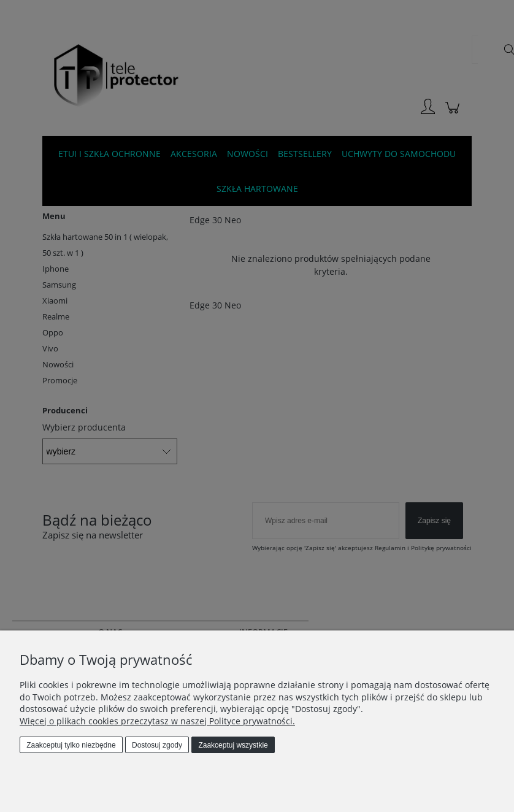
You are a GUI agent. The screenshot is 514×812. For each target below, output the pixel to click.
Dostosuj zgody (157, 745)
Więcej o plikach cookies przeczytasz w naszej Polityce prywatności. (157, 721)
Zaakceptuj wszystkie (233, 745)
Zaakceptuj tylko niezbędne (71, 745)
